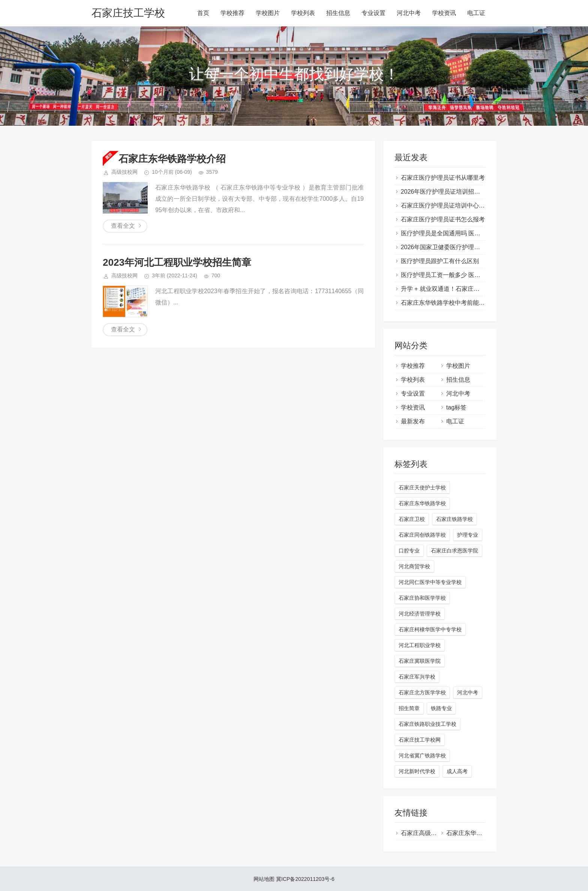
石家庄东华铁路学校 (422, 503)
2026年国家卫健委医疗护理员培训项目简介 (459, 247)
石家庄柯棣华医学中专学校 (430, 629)
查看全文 (123, 226)
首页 (203, 13)
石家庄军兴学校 (417, 677)
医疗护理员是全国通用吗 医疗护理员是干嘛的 (462, 233)
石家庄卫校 (412, 519)
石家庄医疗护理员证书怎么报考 (443, 219)
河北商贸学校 (414, 566)
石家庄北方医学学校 (422, 692)
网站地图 (264, 879)
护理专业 (468, 535)
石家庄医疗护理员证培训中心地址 (446, 205)
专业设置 (373, 13)
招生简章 (409, 708)
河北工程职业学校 (420, 645)
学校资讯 (444, 13)
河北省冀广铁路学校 (422, 756)
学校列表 (303, 13)
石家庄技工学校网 (420, 740)
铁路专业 (441, 708)
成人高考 (457, 771)
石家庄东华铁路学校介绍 (172, 159)
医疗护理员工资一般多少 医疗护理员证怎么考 (462, 275)
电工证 (476, 13)
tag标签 (456, 407)
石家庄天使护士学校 (422, 488)
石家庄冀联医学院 (420, 661)
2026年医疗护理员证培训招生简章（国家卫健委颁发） (474, 192)
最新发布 (413, 421)
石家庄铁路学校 (454, 519)
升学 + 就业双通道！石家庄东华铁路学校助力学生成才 (473, 289)
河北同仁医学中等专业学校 (430, 582)
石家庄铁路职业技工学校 (427, 724)
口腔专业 (409, 551)
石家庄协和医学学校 (422, 598)
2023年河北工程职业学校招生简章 (177, 262)
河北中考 (409, 13)
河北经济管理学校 (420, 614)
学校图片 (268, 13)
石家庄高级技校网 (425, 833)
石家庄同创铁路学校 (422, 535)
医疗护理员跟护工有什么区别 (440, 261)
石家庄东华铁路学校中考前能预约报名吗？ (458, 303)
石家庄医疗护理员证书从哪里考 (443, 178)
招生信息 (338, 13)
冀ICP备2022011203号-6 (305, 879)
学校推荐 (232, 13)
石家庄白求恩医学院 (454, 551)
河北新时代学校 (417, 771)
